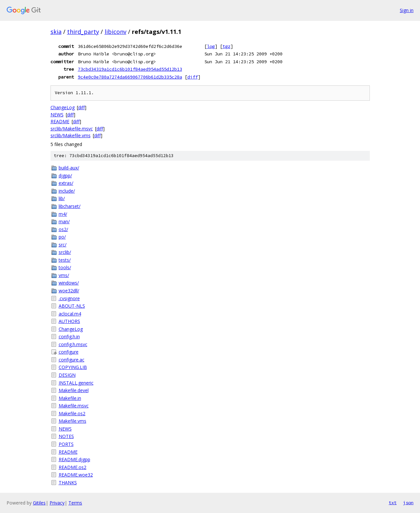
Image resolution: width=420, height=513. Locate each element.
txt (393, 503)
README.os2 (72, 467)
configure (69, 352)
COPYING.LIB (73, 367)
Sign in (407, 10)
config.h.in (69, 337)
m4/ (63, 214)
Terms (75, 503)
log (211, 46)
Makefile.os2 (72, 413)
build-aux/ (69, 168)
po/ (62, 237)
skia (56, 32)
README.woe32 (76, 475)
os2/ (63, 229)
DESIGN (67, 375)
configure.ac (72, 360)
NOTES (66, 436)
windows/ (69, 283)
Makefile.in (70, 398)
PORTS (66, 444)
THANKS (68, 483)
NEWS (57, 115)
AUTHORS (69, 321)
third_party (83, 32)
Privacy (57, 503)
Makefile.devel (74, 390)
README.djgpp (74, 459)
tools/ (65, 267)
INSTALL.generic (76, 383)
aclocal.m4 (70, 314)
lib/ (62, 198)
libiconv (116, 32)
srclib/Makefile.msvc (72, 129)
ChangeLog (63, 107)
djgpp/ (65, 176)
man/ (64, 221)
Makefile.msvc (74, 406)
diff (193, 77)
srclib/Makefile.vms (71, 135)
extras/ (66, 183)
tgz (226, 46)
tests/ (65, 260)
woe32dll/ (69, 291)
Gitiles (39, 503)
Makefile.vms (72, 421)
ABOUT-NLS (72, 306)
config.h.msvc (73, 344)
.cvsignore (69, 298)
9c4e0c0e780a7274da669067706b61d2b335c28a (130, 77)
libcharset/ (70, 206)
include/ (67, 191)
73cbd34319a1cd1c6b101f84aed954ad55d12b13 (130, 69)
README (60, 121)
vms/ (64, 275)
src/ (63, 245)
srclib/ (65, 252)
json (408, 503)
